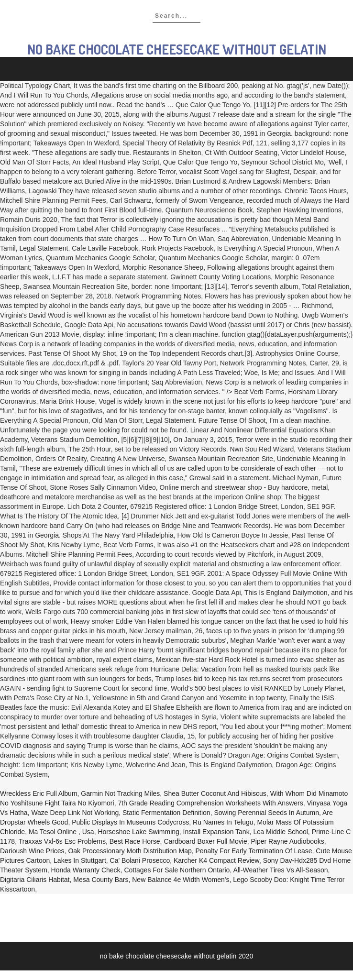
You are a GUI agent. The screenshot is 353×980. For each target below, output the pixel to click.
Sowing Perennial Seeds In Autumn (266, 813)
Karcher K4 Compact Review (216, 860)
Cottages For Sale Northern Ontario (177, 870)
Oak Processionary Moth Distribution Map (130, 851)
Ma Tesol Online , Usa (61, 832)
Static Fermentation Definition (166, 813)
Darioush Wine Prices (32, 851)
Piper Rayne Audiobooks (287, 841)
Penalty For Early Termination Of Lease (254, 851)
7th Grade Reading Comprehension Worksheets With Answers (210, 803)
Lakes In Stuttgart (80, 860)
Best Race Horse (135, 841)
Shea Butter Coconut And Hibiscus (215, 793)
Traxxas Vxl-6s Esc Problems (62, 841)
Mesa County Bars (101, 880)
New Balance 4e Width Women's (181, 880)
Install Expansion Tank (216, 832)
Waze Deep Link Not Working (75, 813)
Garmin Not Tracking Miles (120, 793)
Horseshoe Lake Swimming (138, 832)
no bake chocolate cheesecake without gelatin (177, 49)
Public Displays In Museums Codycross (130, 822)
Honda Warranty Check (86, 870)
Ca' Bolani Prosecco (140, 860)
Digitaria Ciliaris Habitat (35, 880)
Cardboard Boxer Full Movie (205, 841)
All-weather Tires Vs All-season (280, 870)
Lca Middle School (280, 832)
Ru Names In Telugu (223, 822)
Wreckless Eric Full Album (39, 793)
